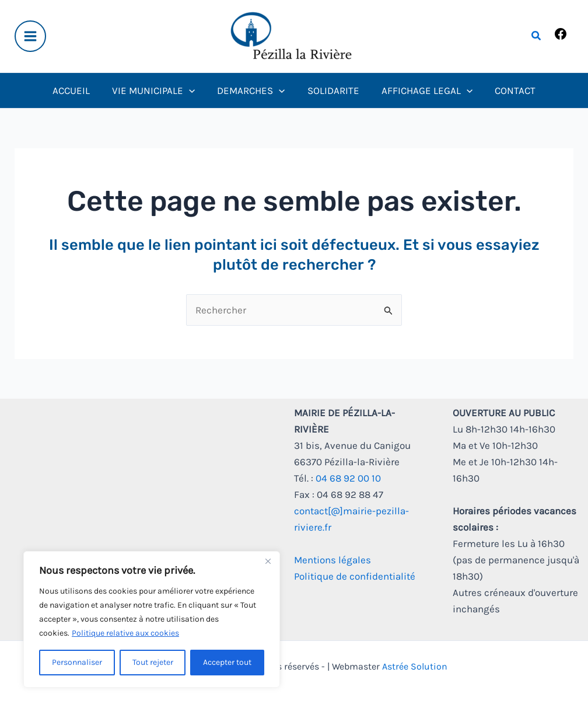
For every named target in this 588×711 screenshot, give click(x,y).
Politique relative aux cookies (125, 633)
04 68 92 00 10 (348, 478)
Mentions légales (332, 560)
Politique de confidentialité (355, 576)
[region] (152, 619)
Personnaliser (77, 662)
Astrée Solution (415, 666)
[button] (537, 36)
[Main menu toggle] (30, 36)
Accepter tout (227, 662)
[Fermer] (268, 561)
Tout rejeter (153, 662)
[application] (192, 90)
